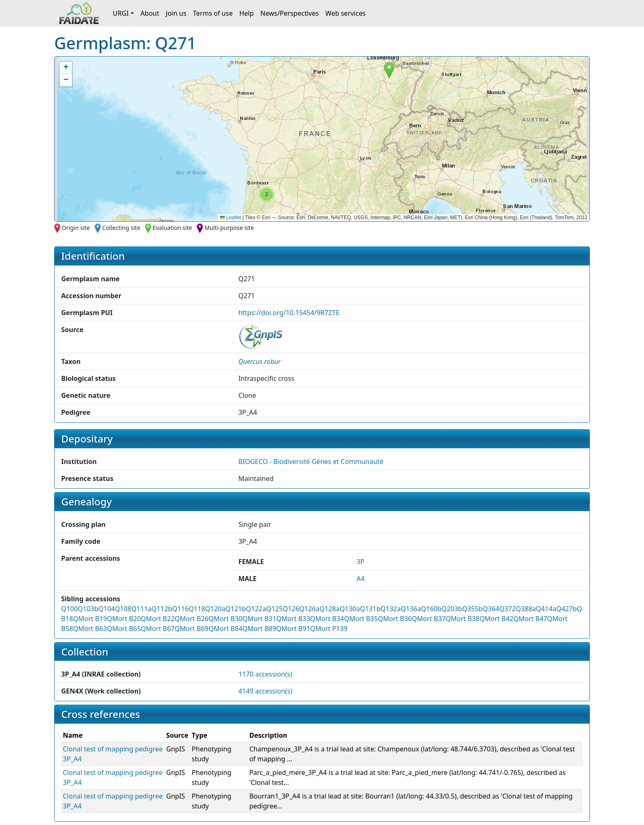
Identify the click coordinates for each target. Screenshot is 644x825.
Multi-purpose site (229, 228)
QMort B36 (395, 619)
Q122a (256, 609)
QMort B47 (530, 619)
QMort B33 (293, 619)
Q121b (236, 609)
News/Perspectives (290, 13)
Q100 (69, 609)
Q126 (291, 609)
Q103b (88, 609)
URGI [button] (121, 13)
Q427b (567, 609)
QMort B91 (293, 629)
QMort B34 (327, 619)
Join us (176, 13)
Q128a (330, 609)
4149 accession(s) (265, 691)
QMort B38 (463, 619)
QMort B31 (259, 619)
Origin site (76, 228)
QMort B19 (90, 619)
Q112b (162, 609)
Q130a (350, 609)
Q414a (546, 609)
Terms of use (213, 13)
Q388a (526, 609)
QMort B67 (158, 629)
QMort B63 (90, 629)
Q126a (309, 609)
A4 (360, 579)
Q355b (472, 609)
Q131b (370, 609)
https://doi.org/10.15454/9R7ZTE (289, 313)
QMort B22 (158, 619)
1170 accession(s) (265, 674)
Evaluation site (172, 228)
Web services (346, 13)
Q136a (411, 609)
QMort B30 (225, 619)
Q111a (142, 609)
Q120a (215, 609)
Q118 (197, 609)
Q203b (452, 609)
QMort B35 (361, 619)
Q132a (390, 609)
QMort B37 (429, 619)
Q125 (274, 609)
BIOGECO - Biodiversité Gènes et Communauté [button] (311, 462)
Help (247, 13)
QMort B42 (496, 619)
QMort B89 (259, 629)
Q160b (431, 609)
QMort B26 (192, 619)
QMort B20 (124, 619)
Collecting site (121, 228)
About (150, 13)
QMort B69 (192, 629)
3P (360, 562)
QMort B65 (124, 629)
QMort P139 (329, 629)
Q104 (107, 609)
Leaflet (230, 218)
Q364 (491, 609)
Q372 (508, 609)
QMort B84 (225, 629)
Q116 (180, 609)
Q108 (123, 609)
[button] (389, 70)
